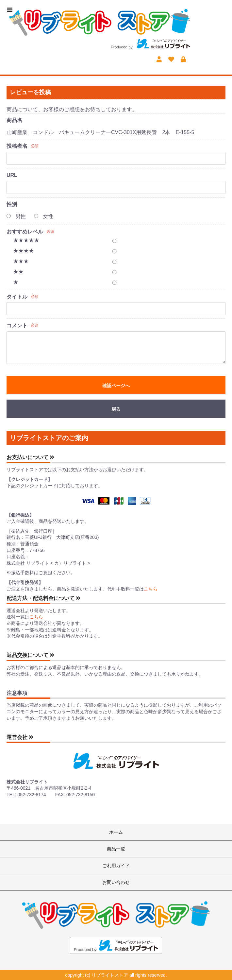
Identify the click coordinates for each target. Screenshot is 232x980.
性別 (12, 204)
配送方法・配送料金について (43, 598)
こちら (151, 589)
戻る (116, 409)
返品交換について (30, 655)
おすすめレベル (25, 232)
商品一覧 (116, 849)
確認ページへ (116, 386)
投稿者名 (17, 146)
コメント (17, 326)
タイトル (17, 297)
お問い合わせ (116, 882)
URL (12, 175)
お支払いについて (30, 457)
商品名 (14, 120)
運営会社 (20, 737)
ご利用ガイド (116, 866)
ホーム (116, 832)
